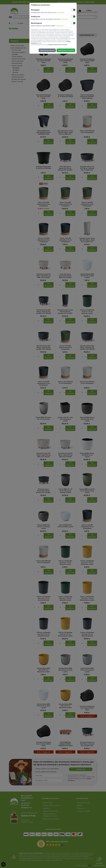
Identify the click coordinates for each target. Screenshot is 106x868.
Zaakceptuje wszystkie (66, 50)
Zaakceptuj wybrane (47, 50)
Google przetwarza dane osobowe (57, 45)
